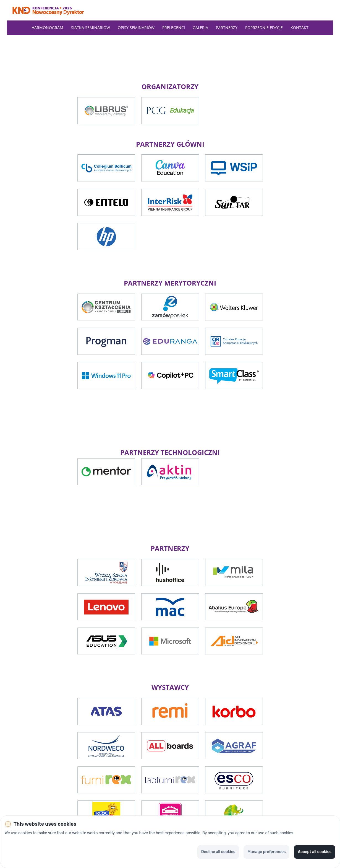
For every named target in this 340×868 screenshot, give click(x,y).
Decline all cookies (218, 852)
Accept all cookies (315, 852)
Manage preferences (266, 852)
